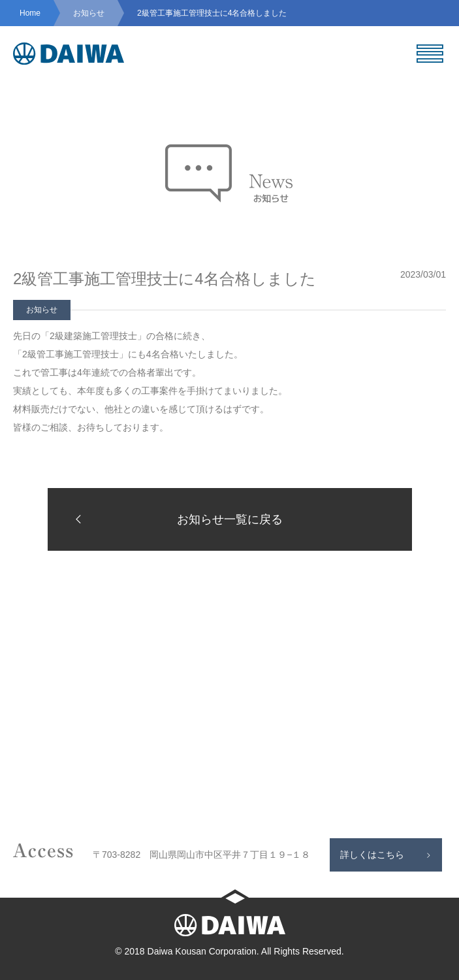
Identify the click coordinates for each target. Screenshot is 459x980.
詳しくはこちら (372, 855)
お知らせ (89, 13)
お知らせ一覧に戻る (175, 519)
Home (30, 13)
